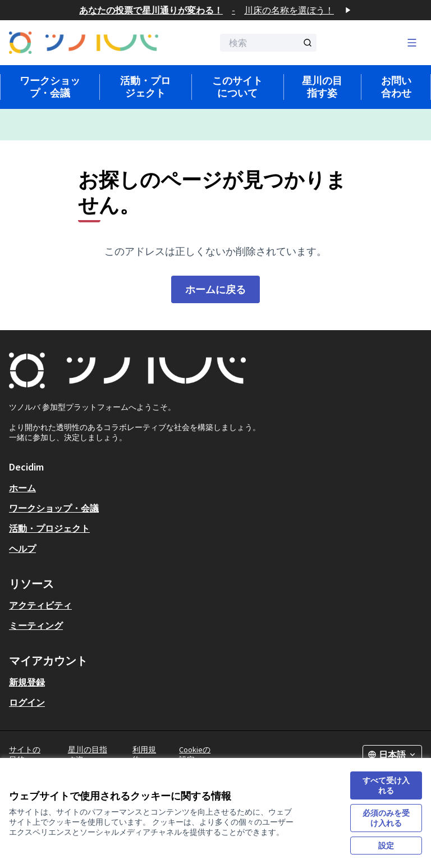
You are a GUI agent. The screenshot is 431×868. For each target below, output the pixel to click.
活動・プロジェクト (145, 87)
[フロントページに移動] (84, 43)
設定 (386, 846)
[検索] (268, 43)
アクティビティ (40, 605)
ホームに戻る (215, 289)
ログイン (27, 702)
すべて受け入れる (386, 785)
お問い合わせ (396, 87)
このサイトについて (237, 87)
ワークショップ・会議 (50, 87)
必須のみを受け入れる (386, 818)
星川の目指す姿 (322, 87)
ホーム (22, 488)
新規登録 (27, 682)
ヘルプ (22, 549)
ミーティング (36, 625)
